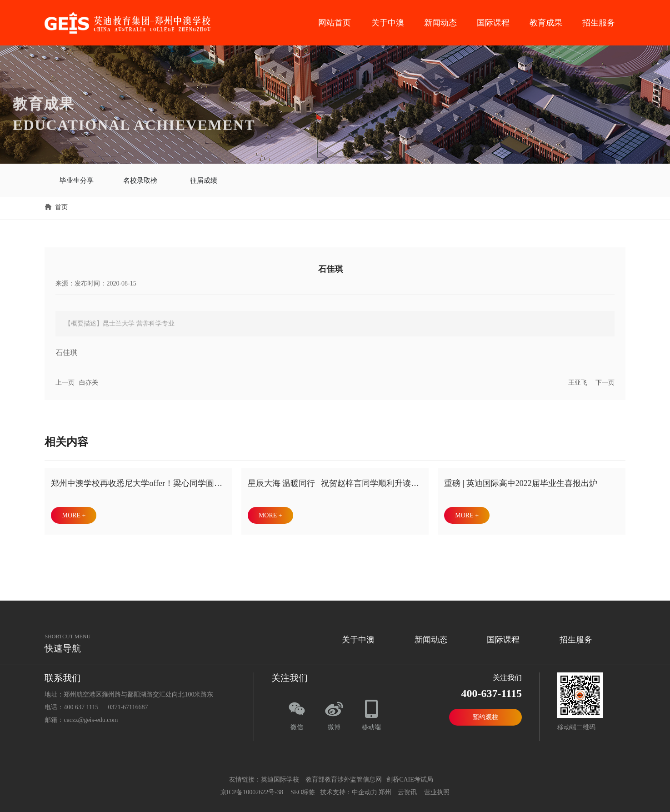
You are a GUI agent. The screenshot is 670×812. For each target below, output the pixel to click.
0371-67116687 (128, 704)
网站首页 (335, 23)
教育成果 (546, 23)
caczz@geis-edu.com (91, 717)
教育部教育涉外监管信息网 (343, 776)
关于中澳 (388, 23)
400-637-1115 (492, 690)
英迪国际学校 (280, 776)
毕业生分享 (76, 178)
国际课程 (493, 23)
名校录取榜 (140, 178)
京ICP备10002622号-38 (252, 789)
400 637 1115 (81, 704)
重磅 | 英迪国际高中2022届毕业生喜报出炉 (521, 480)
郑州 (385, 789)
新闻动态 (440, 23)
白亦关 (89, 379)
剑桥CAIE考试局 (410, 776)
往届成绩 (204, 178)
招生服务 (599, 23)
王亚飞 (578, 379)
